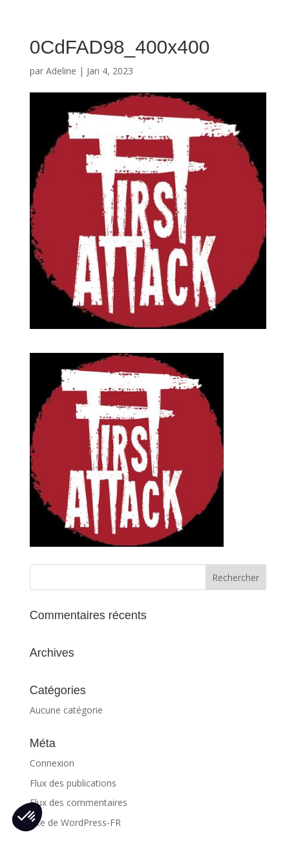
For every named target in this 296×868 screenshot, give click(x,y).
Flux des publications (73, 783)
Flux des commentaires (79, 802)
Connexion (52, 763)
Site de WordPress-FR (75, 822)
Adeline (61, 71)
